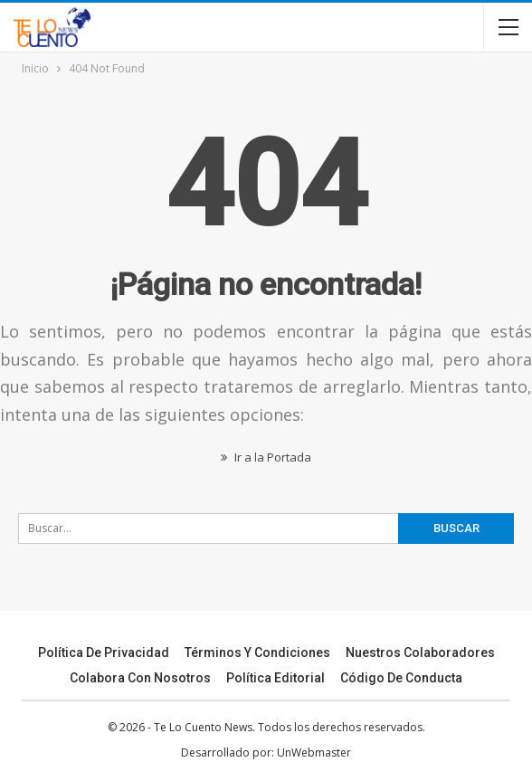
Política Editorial (275, 678)
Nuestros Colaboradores (420, 652)
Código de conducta (401, 678)
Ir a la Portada (266, 457)
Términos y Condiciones (257, 652)
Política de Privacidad (104, 652)
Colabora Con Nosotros (140, 678)
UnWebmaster (314, 752)
